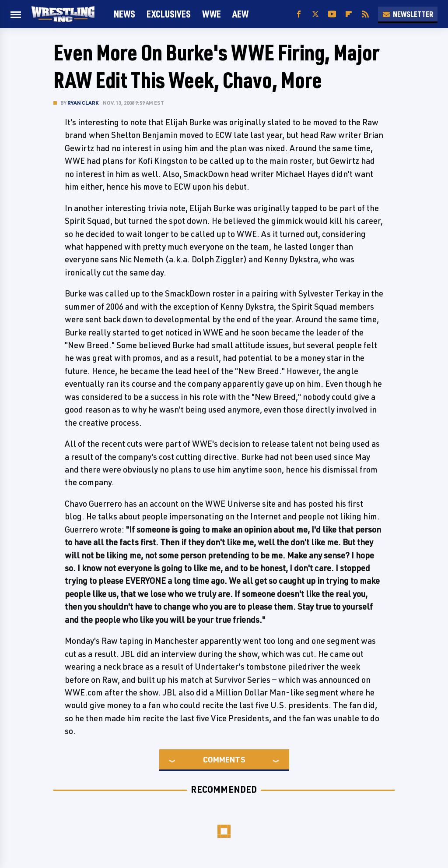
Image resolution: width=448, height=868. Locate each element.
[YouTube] (332, 14)
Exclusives (169, 14)
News (124, 14)
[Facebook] (299, 14)
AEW (240, 14)
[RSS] (365, 14)
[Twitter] (315, 14)
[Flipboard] (349, 14)
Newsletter (408, 14)
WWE (212, 14)
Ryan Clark (83, 103)
